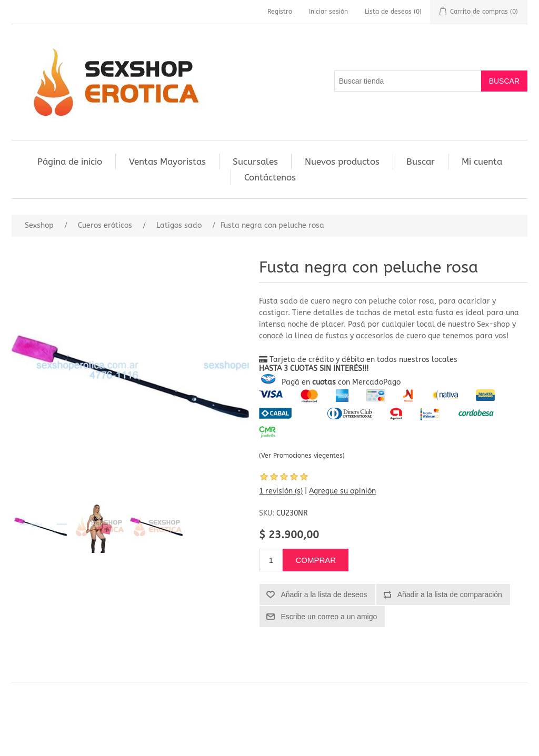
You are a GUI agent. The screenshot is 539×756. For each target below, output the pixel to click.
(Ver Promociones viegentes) (302, 456)
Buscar (421, 162)
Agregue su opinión (342, 491)
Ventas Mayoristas (167, 162)
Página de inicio (70, 162)
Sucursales (255, 162)
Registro (280, 12)
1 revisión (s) (281, 491)
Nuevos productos (342, 162)
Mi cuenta (482, 162)
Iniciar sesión (328, 12)
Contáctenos (270, 177)
